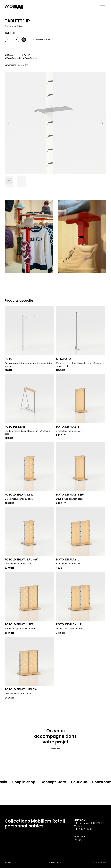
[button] (102, 123)
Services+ (55, 749)
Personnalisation (42, 40)
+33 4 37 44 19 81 (83, 829)
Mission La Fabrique (14, 7)
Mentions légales (12, 862)
